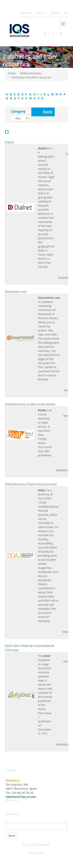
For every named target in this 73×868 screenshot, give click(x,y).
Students (26, 13)
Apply (48, 112)
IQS (66, 13)
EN (61, 34)
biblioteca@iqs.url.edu (21, 797)
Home (12, 73)
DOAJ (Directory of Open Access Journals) (31, 484)
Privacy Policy (36, 853)
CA (53, 34)
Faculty (41, 13)
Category (18, 111)
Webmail (55, 13)
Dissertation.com (16, 292)
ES (45, 34)
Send (12, 836)
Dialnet (9, 142)
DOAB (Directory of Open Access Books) (30, 404)
